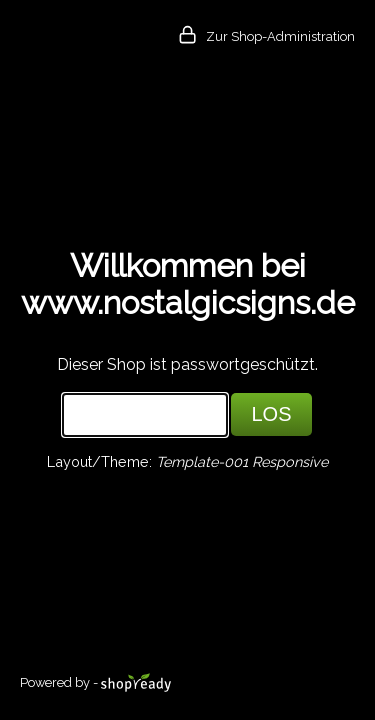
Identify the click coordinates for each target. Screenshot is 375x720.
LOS (271, 414)
